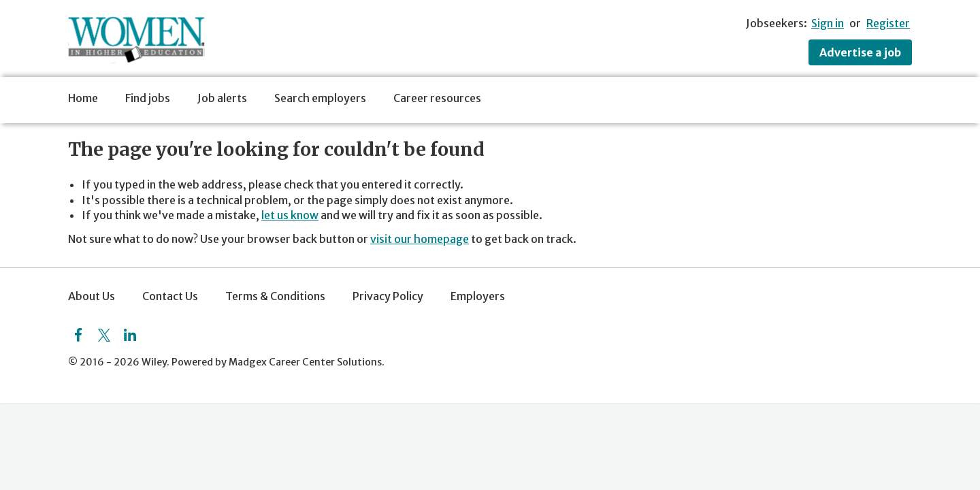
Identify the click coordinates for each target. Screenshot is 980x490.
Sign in (828, 23)
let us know (290, 215)
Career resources (437, 98)
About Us (92, 296)
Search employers (320, 98)
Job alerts (222, 98)
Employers (478, 296)
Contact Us (170, 296)
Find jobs (148, 98)
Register (888, 23)
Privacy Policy (388, 296)
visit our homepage (420, 239)
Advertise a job (860, 52)
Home (83, 98)
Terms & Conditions (275, 296)
